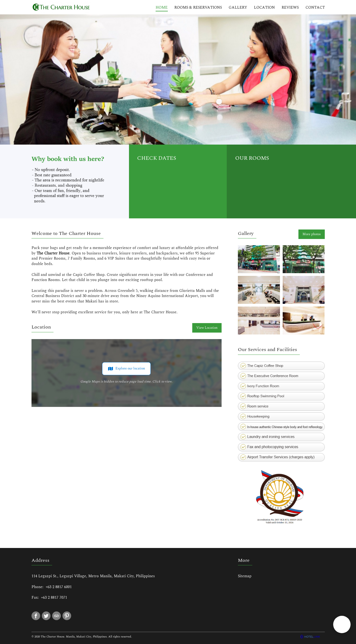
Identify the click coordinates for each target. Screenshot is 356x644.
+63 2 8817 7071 (54, 597)
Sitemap (245, 576)
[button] (342, 624)
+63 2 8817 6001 (59, 587)
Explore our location (126, 369)
